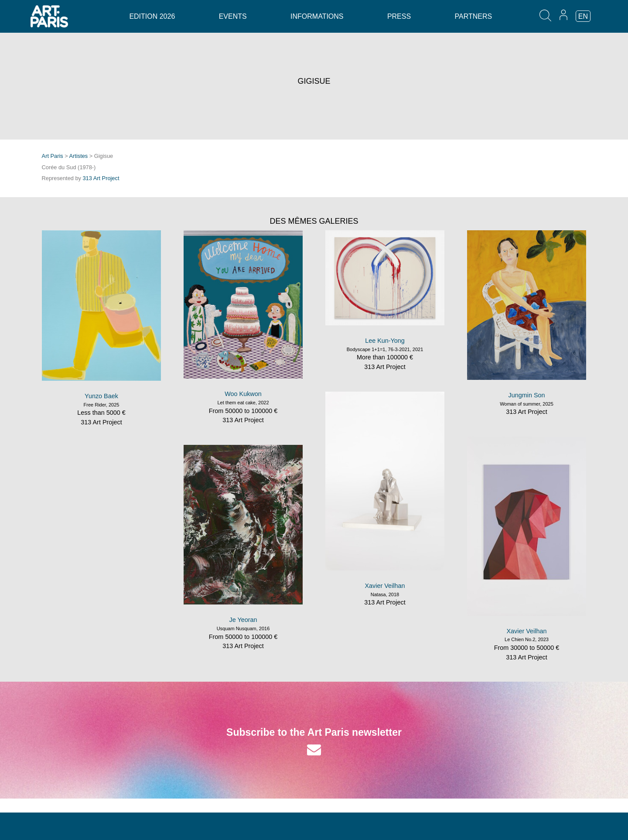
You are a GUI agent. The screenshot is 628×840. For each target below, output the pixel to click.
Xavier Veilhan (385, 586)
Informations (317, 16)
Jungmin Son (527, 395)
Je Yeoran (243, 620)
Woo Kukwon (243, 394)
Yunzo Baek (101, 396)
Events (233, 16)
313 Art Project (101, 178)
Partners (474, 16)
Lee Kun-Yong (385, 341)
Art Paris (53, 156)
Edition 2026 (152, 16)
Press (399, 16)
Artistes (79, 156)
